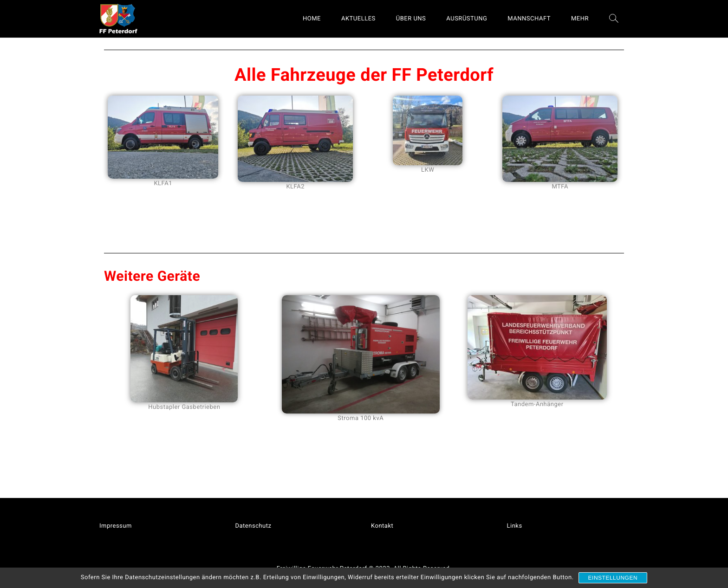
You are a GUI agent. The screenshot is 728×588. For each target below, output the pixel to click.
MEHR (580, 19)
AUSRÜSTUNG (467, 19)
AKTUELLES (358, 19)
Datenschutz (253, 526)
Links (515, 526)
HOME (312, 19)
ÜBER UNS (411, 19)
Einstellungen (613, 578)
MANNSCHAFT (529, 19)
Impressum (116, 526)
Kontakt (382, 526)
